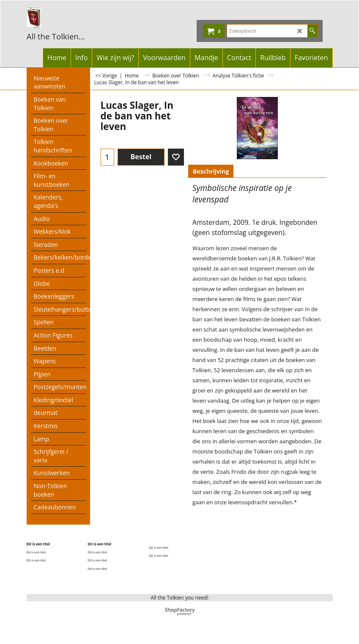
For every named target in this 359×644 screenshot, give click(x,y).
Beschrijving (211, 171)
